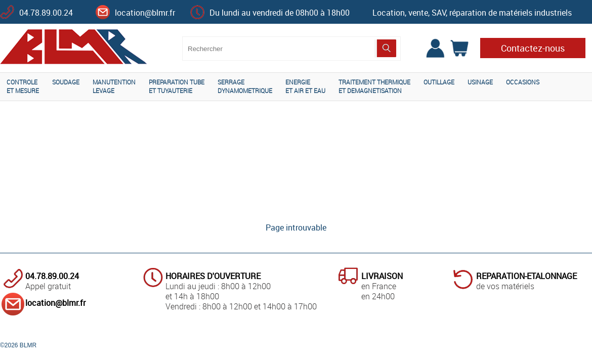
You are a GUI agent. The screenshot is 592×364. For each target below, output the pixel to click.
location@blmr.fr (145, 13)
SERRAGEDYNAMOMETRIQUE (245, 86)
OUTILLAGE (439, 82)
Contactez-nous (533, 48)
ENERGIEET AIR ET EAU (305, 86)
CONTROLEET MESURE (23, 86)
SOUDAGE (66, 82)
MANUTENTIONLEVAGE (114, 86)
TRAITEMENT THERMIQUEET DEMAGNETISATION (374, 86)
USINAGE (480, 82)
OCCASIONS (523, 82)
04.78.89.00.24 (46, 13)
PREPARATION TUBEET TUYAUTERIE (177, 86)
